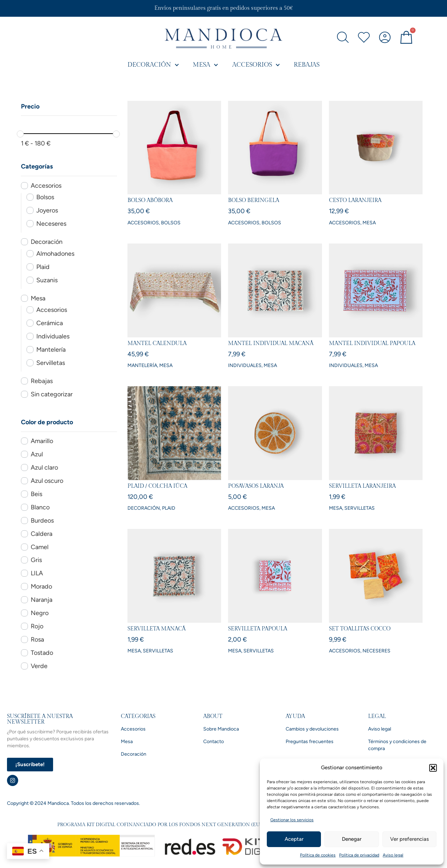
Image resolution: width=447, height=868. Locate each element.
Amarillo (42, 441)
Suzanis (47, 280)
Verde (39, 666)
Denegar (352, 839)
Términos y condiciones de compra (397, 745)
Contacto (214, 742)
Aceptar (294, 839)
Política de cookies (318, 855)
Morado (41, 586)
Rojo (37, 626)
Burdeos (42, 521)
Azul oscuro (47, 481)
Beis (36, 494)
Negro (40, 613)
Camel (40, 547)
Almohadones (55, 254)
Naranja (42, 600)
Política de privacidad (359, 855)
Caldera (42, 534)
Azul (37, 454)
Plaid (43, 267)
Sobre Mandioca (221, 729)
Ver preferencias (409, 839)
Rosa (37, 639)
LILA (37, 573)
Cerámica (50, 323)
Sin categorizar (52, 394)
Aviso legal (393, 855)
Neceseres (51, 224)
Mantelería (51, 350)
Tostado (42, 653)
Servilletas (51, 363)
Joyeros (47, 210)
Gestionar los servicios (292, 820)
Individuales (53, 336)
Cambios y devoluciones (312, 729)
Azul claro (44, 467)
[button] (433, 768)
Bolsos (45, 197)
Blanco (40, 507)
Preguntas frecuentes (310, 742)
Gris (36, 560)
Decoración (153, 65)
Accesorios (256, 65)
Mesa (206, 65)
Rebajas (307, 65)
